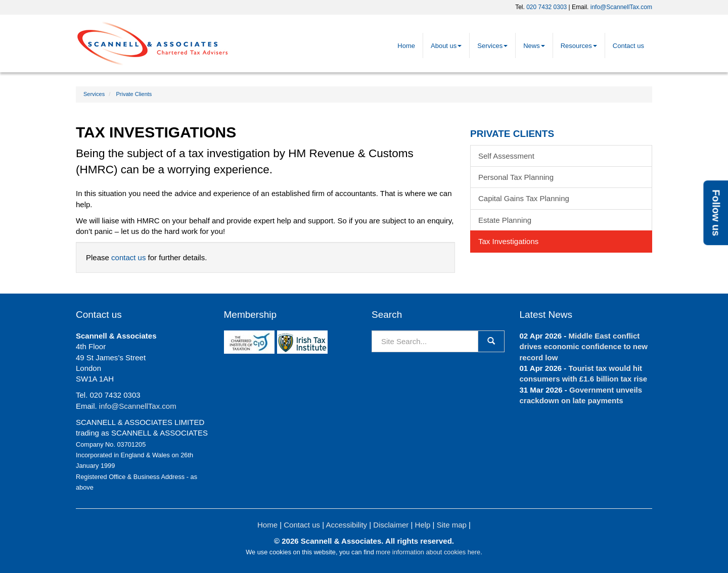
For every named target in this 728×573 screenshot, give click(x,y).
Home (406, 46)
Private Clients (134, 94)
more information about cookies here (428, 552)
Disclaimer (391, 525)
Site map (452, 525)
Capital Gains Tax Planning (524, 198)
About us (446, 46)
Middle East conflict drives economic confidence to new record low (584, 347)
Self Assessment (506, 156)
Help (423, 525)
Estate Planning (505, 220)
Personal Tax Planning (516, 177)
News (534, 46)
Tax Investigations (508, 241)
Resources (579, 46)
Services (492, 46)
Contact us (628, 46)
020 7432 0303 (547, 7)
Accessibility (346, 525)
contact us (128, 257)
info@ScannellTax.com (621, 7)
